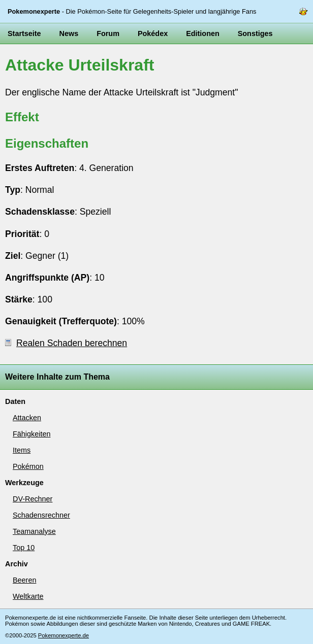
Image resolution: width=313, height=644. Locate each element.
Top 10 (24, 548)
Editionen (203, 33)
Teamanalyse (34, 531)
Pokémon (28, 466)
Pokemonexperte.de (64, 635)
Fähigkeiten (32, 434)
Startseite (24, 33)
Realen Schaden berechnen (66, 343)
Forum (108, 33)
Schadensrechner (41, 515)
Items (22, 450)
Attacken (27, 418)
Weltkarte (28, 596)
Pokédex (153, 33)
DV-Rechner (33, 499)
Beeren (24, 580)
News (69, 33)
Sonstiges (255, 33)
